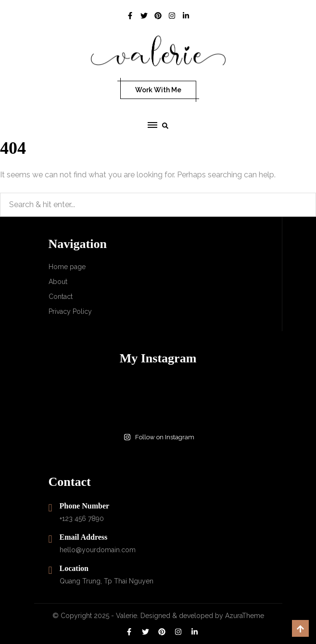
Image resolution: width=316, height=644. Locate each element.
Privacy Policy (70, 311)
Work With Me (158, 90)
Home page (67, 267)
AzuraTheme (245, 616)
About (58, 282)
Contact (61, 297)
